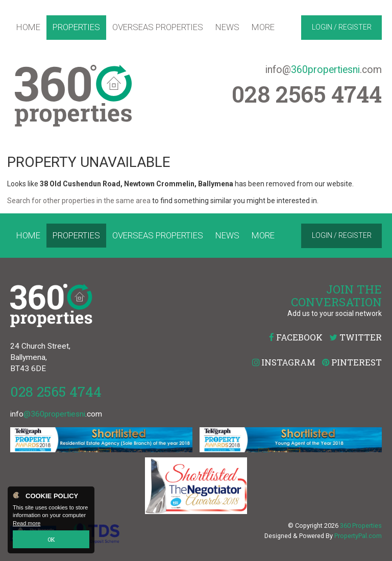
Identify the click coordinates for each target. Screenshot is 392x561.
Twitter (356, 337)
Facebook (296, 337)
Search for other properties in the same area (79, 201)
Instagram (284, 362)
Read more (27, 523)
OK (51, 539)
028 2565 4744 (56, 391)
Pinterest (352, 362)
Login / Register (342, 27)
